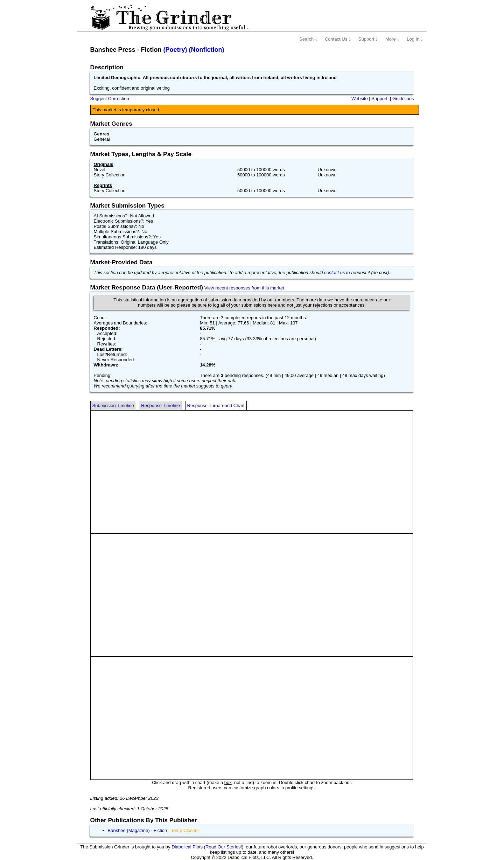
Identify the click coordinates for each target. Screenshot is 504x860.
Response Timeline (160, 405)
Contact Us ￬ (338, 39)
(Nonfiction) (207, 50)
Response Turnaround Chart (216, 405)
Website (360, 99)
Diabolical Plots (187, 847)
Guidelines (403, 99)
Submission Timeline (113, 405)
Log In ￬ (415, 39)
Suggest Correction (110, 99)
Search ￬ (308, 39)
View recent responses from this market (244, 288)
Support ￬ (368, 39)
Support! (380, 99)
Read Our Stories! (224, 847)
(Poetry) (175, 50)
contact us (334, 272)
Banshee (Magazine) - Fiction (138, 830)
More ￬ (392, 39)
